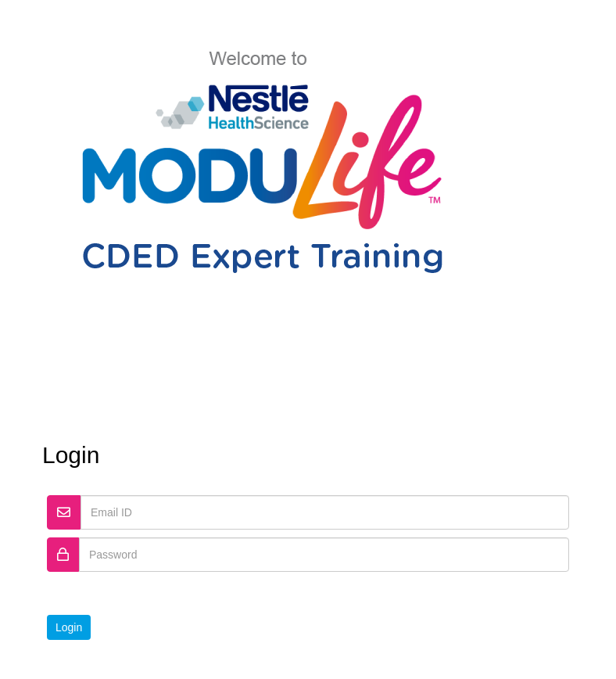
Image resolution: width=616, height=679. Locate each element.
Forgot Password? (506, 591)
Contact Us (348, 663)
